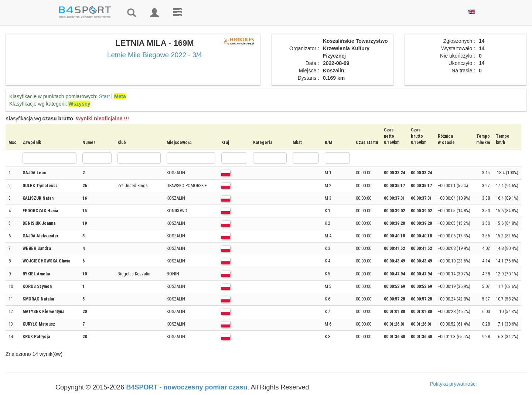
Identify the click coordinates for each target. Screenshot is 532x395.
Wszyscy (79, 104)
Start (105, 96)
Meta (120, 96)
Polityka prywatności (453, 384)
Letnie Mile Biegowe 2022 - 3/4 (155, 55)
